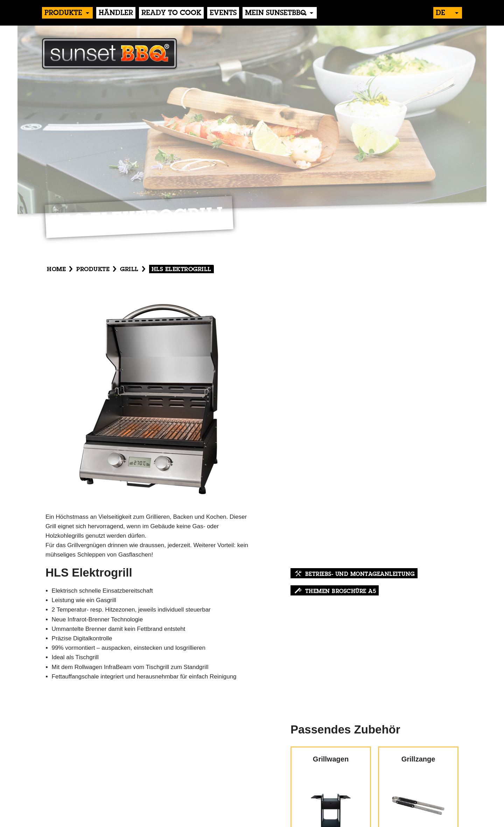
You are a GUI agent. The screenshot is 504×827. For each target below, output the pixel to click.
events (223, 13)
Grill (129, 270)
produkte (63, 13)
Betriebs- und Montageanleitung (360, 574)
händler (116, 13)
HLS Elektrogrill (181, 270)
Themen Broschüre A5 (341, 592)
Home (56, 270)
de (440, 13)
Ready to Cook (171, 13)
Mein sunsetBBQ (276, 13)
